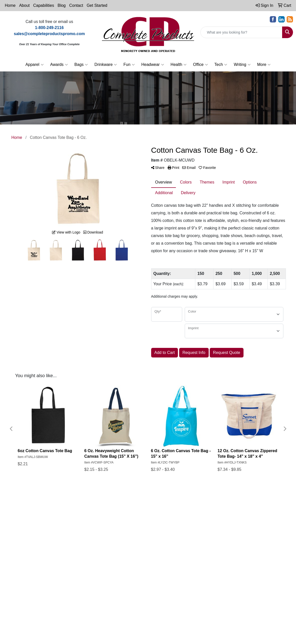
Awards (59, 65)
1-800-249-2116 (61, 548)
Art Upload (144, 539)
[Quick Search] (241, 32)
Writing (242, 65)
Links (139, 525)
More (264, 65)
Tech (221, 65)
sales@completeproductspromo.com (51, 554)
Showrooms (145, 511)
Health (179, 65)
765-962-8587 (31, 548)
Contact (76, 5)
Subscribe (230, 582)
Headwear (153, 65)
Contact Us (117, 525)
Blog (62, 5)
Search (113, 539)
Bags (81, 65)
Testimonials (145, 518)
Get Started (97, 5)
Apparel (35, 65)
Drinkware (106, 65)
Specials (114, 532)
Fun (129, 65)
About (24, 5)
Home (10, 5)
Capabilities (44, 5)
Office (200, 65)
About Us (115, 518)
